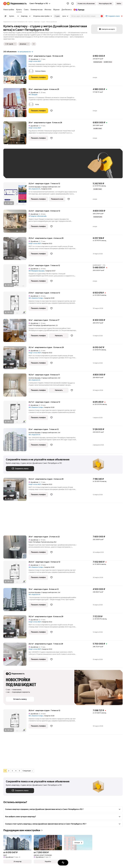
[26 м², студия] (16, 134)
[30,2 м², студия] (16, 490)
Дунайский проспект (48, 325)
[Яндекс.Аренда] (78, 10)
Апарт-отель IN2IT (35, 61)
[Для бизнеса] (67, 10)
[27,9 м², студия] (16, 304)
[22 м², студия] (16, 441)
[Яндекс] (5, 4)
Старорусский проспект (49, 187)
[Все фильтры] (5, 16)
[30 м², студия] (16, 70)
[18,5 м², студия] (16, 386)
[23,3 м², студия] (16, 195)
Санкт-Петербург (34, 325)
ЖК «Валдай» (33, 95)
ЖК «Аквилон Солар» (36, 298)
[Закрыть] (122, 16)
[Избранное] (68, 4)
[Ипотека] (48, 10)
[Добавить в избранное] (51, 77)
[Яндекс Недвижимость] (17, 4)
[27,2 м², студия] (16, 277)
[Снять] (26, 10)
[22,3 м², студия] (16, 222)
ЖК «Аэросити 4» (34, 189)
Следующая (28, 771)
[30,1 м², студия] (16, 628)
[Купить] (19, 10)
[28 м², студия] (16, 104)
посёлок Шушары (35, 187)
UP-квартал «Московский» (38, 216)
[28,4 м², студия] (16, 573)
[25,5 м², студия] (16, 250)
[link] (119, 4)
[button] (72, 4)
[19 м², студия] (16, 601)
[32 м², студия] (16, 332)
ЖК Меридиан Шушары (37, 271)
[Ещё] (34, 44)
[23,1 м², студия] (16, 655)
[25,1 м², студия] (16, 359)
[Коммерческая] (37, 10)
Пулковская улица (47, 542)
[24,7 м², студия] (16, 413)
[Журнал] (56, 10)
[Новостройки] (9, 10)
